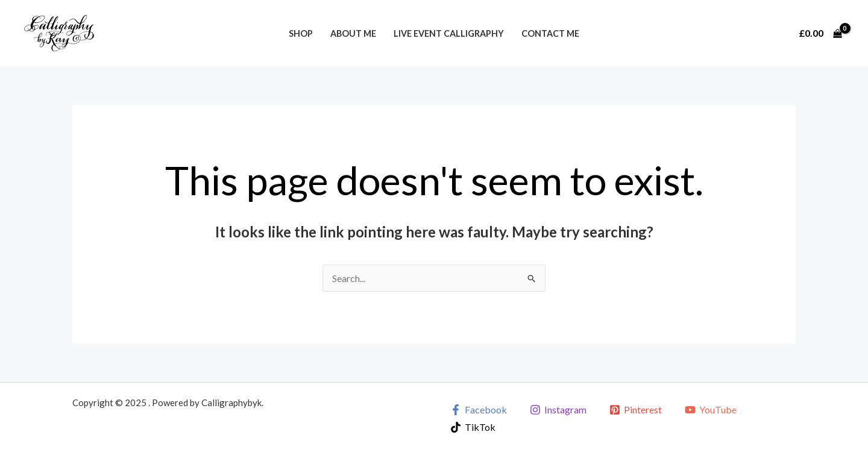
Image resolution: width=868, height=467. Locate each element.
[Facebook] (479, 410)
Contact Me (550, 33)
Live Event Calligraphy (449, 33)
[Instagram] (558, 410)
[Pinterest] (636, 410)
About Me (353, 33)
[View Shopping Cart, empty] (820, 33)
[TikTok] (473, 427)
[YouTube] (710, 410)
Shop (301, 33)
